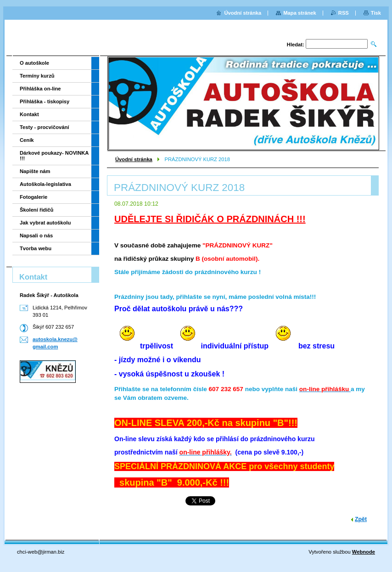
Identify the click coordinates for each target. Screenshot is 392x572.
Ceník (27, 140)
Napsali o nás (36, 236)
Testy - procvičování (44, 127)
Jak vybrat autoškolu (45, 223)
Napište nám (35, 171)
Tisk (376, 13)
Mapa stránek (300, 13)
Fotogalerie (34, 197)
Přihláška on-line (40, 89)
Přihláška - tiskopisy (45, 101)
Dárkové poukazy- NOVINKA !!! (54, 156)
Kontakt (29, 114)
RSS (344, 13)
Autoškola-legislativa (45, 184)
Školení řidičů (36, 210)
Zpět (361, 519)
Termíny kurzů (37, 76)
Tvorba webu (36, 248)
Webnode (364, 552)
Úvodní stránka (134, 159)
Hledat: (296, 45)
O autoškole (34, 63)
